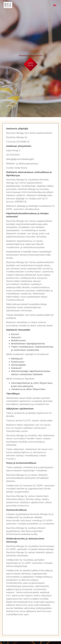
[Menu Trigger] (55, 5)
